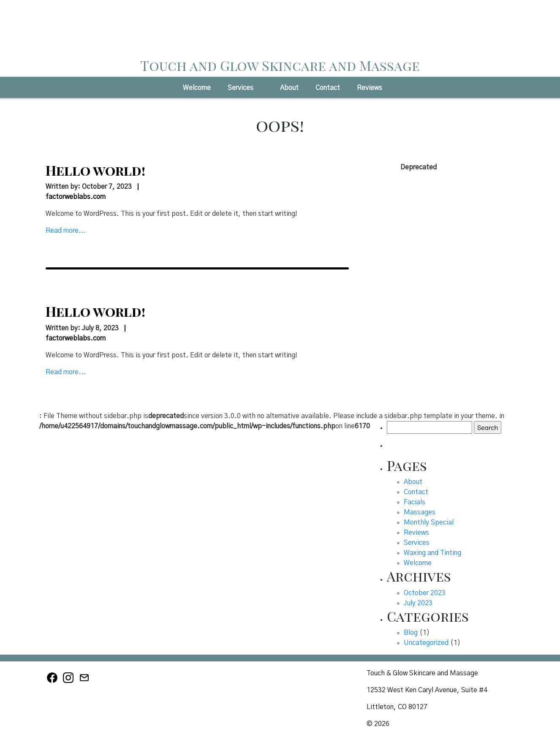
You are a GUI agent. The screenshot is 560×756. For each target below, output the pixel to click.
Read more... (66, 231)
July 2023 (418, 603)
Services (241, 88)
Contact (328, 88)
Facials (415, 502)
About (289, 88)
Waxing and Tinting (432, 553)
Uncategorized (426, 643)
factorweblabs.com (76, 197)
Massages (420, 512)
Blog (411, 633)
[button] (261, 90)
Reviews (370, 88)
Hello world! (95, 170)
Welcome (197, 88)
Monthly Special (429, 522)
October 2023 (425, 593)
